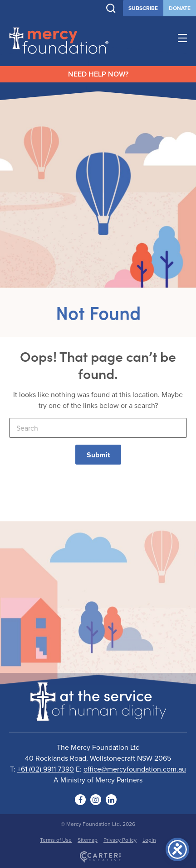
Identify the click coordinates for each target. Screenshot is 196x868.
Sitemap (88, 840)
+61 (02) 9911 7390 (46, 769)
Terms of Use (56, 840)
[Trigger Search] (111, 8)
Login (149, 840)
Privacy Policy (120, 840)
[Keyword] (98, 428)
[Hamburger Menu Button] (182, 39)
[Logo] (98, 715)
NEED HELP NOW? (98, 74)
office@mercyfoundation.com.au (135, 769)
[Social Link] (80, 800)
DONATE (180, 8)
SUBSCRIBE (143, 8)
